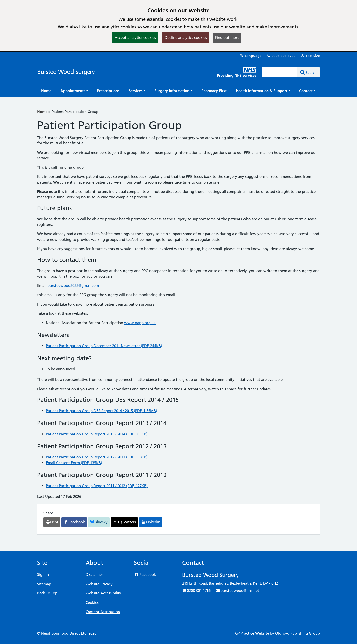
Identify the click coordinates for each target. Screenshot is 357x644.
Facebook (145, 574)
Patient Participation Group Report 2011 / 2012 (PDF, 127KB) (97, 486)
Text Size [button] (310, 56)
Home (42, 112)
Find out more (227, 38)
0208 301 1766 (281, 56)
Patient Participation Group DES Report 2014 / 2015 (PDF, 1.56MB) (102, 411)
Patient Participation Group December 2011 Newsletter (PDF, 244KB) (104, 346)
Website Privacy (99, 584)
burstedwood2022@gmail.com (73, 286)
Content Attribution (103, 612)
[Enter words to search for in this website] (279, 72)
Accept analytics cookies (135, 38)
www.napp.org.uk (140, 323)
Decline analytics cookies (186, 38)
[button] (74, 91)
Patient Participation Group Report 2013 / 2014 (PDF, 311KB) (97, 434)
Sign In (43, 574)
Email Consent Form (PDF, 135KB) (74, 463)
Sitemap (44, 584)
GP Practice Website (252, 633)
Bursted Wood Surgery (66, 72)
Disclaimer (94, 574)
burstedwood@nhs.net (237, 591)
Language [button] (251, 56)
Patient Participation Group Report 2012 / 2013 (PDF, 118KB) (97, 457)
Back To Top (47, 593)
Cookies (92, 602)
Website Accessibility (103, 593)
